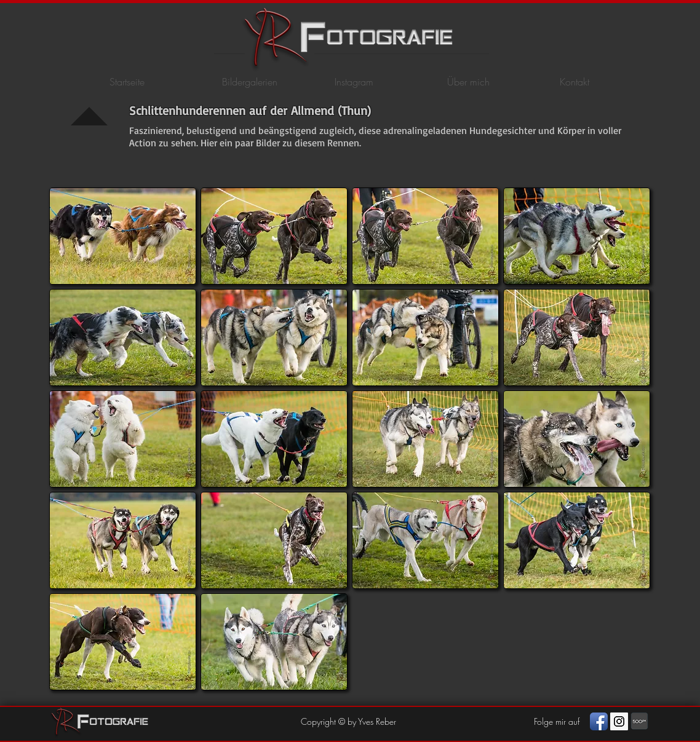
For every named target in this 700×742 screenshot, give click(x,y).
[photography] (639, 721)
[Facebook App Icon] (599, 721)
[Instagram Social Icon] (619, 721)
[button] (123, 236)
